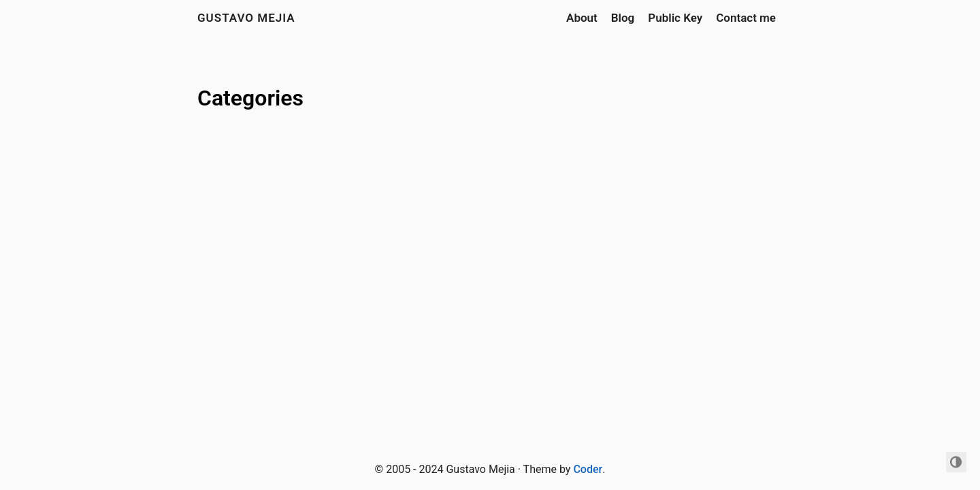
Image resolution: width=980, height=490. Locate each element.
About (582, 18)
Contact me (746, 18)
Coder (588, 469)
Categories (250, 98)
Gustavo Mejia (246, 18)
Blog (623, 18)
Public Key (675, 18)
